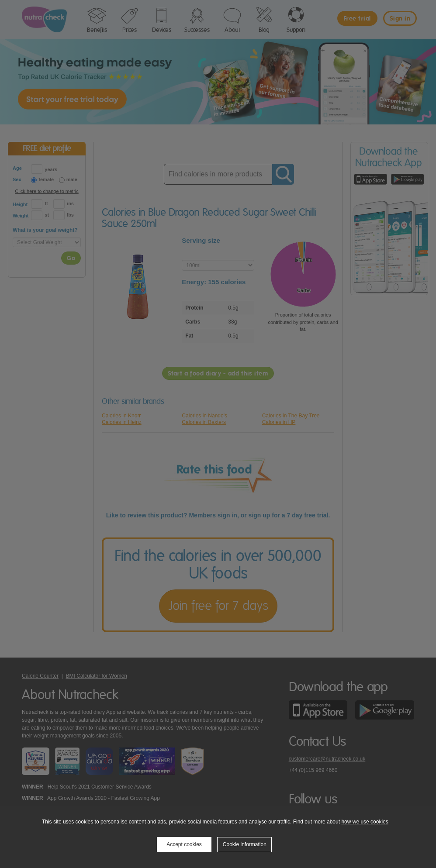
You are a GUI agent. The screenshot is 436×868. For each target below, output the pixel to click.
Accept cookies (184, 844)
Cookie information (245, 844)
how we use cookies (365, 822)
